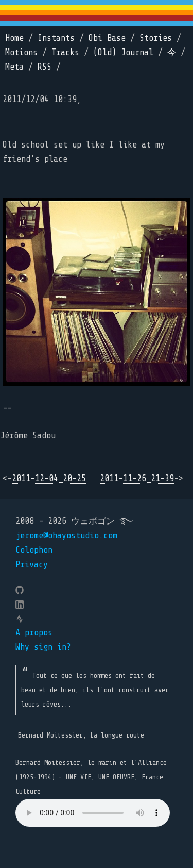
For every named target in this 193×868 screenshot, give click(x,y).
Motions (21, 52)
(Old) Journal (123, 52)
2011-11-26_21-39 (137, 478)
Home (14, 38)
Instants (56, 38)
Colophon (34, 550)
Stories (156, 38)
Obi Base (107, 38)
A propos (34, 633)
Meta (14, 67)
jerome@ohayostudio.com (66, 536)
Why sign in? (43, 647)
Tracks (65, 52)
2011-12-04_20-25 (49, 478)
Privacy (32, 564)
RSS (45, 67)
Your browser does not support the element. (93, 813)
